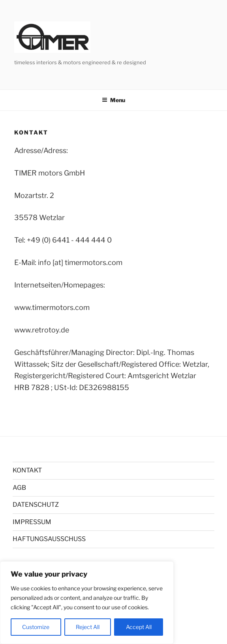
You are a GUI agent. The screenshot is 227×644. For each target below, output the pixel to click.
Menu (113, 100)
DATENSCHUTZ (36, 505)
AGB (19, 488)
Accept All (139, 627)
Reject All (88, 627)
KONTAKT (27, 470)
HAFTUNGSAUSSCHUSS (49, 539)
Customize (36, 627)
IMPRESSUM (32, 522)
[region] (87, 603)
